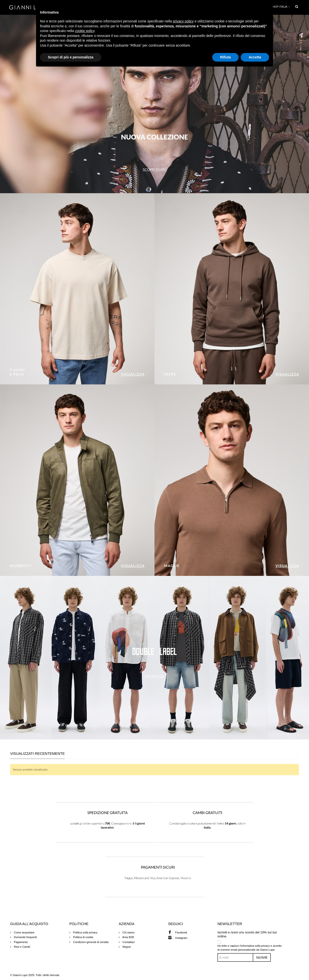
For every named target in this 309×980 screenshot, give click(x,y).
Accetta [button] (255, 57)
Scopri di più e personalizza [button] (71, 57)
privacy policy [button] (183, 21)
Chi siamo (128, 932)
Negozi (126, 947)
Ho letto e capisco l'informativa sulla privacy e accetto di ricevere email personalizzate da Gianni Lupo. (250, 948)
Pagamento (20, 942)
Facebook (181, 932)
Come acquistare (24, 932)
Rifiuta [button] (226, 57)
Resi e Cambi (22, 947)
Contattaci (128, 942)
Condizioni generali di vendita (90, 942)
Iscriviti (262, 957)
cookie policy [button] (85, 31)
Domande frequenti (25, 937)
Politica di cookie (83, 937)
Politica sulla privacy (85, 932)
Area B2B (128, 937)
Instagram (181, 938)
